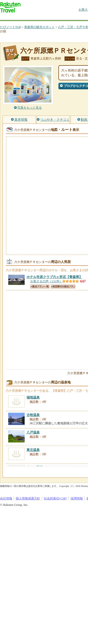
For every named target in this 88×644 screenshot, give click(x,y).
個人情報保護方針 (28, 498)
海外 (36, 18)
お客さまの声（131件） (46, 281)
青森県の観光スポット (39, 27)
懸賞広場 (55, 18)
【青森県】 (54, 277)
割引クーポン (74, 18)
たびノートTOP (10, 27)
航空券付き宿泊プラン (63, 286)
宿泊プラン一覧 (40, 286)
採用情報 (77, 498)
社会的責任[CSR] (55, 498)
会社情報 (6, 498)
